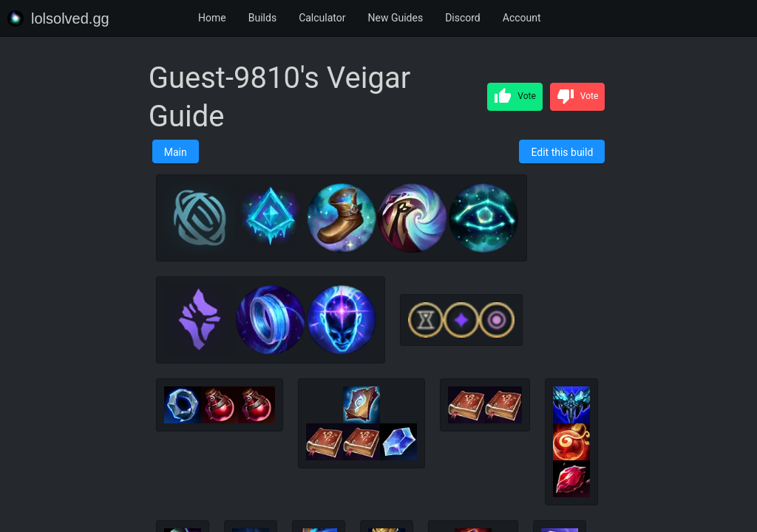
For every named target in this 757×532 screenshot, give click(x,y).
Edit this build (562, 152)
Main (176, 152)
